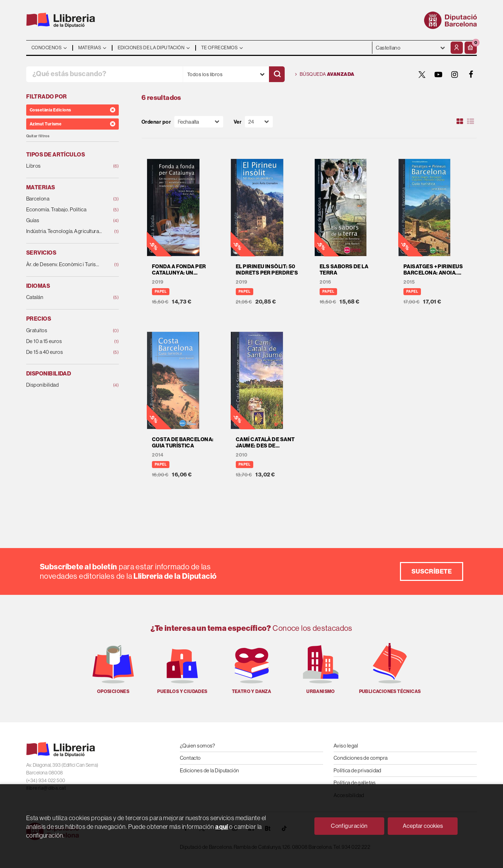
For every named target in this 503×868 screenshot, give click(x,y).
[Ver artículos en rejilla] (460, 122)
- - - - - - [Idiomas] (411, 48)
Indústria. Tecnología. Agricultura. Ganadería (64, 231)
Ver (238, 122)
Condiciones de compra (360, 758)
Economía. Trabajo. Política (64, 210)
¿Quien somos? (198, 746)
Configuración (349, 826)
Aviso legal (346, 746)
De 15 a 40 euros (64, 352)
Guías (64, 221)
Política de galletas (355, 783)
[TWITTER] (422, 74)
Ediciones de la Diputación (210, 770)
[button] (471, 48)
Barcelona (64, 199)
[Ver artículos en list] (471, 122)
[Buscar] (277, 74)
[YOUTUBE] (438, 74)
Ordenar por (156, 122)
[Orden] (199, 122)
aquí (222, 827)
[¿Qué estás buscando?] (104, 74)
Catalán (64, 297)
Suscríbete (432, 571)
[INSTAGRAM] (455, 74)
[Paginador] (259, 122)
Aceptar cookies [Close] (423, 826)
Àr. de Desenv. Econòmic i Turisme (64, 265)
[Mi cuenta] (457, 48)
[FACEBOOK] (471, 74)
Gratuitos (64, 331)
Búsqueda (325, 74)
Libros (64, 166)
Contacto (190, 758)
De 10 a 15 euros (64, 341)
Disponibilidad (64, 385)
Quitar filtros (38, 136)
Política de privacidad (358, 770)
